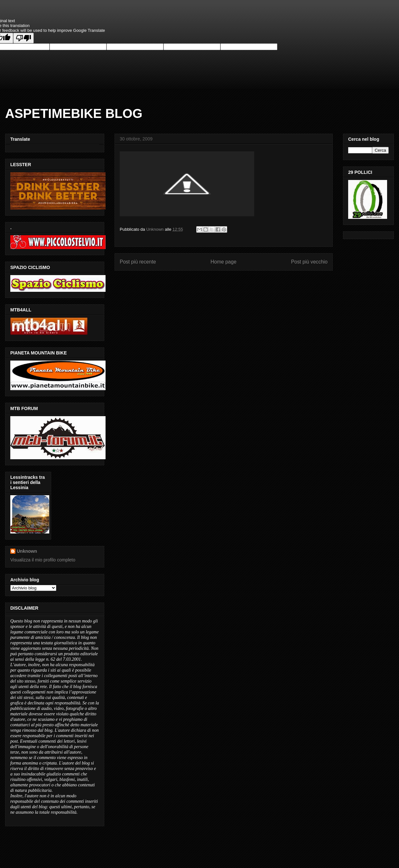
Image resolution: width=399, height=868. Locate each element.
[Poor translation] (23, 38)
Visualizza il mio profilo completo (43, 560)
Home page (223, 262)
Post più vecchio (309, 262)
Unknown (27, 551)
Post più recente (138, 262)
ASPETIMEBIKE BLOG (74, 113)
